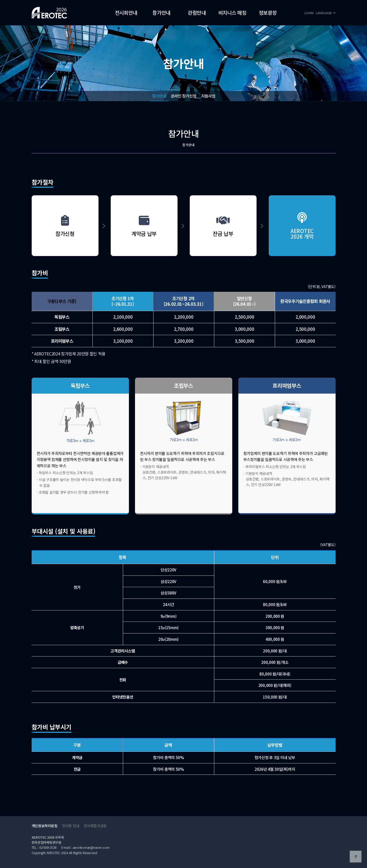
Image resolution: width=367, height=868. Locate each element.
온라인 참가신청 (184, 96)
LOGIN (309, 13)
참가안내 (161, 13)
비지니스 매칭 (232, 13)
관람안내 (197, 13)
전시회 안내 (71, 826)
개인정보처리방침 (45, 826)
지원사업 (208, 96)
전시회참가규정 (95, 826)
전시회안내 (126, 13)
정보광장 (268, 13)
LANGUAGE (326, 13)
